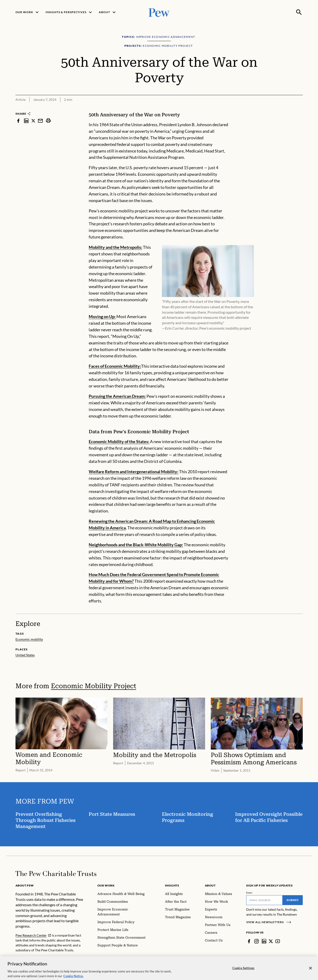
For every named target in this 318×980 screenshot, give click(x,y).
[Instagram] (257, 941)
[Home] (56, 874)
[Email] (264, 900)
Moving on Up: (102, 316)
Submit (293, 900)
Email (249, 893)
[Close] (310, 974)
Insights (172, 885)
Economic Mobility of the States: (119, 441)
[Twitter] (271, 941)
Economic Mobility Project (94, 686)
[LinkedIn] (264, 941)
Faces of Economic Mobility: (115, 366)
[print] (48, 121)
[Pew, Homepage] (159, 12)
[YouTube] (278, 941)
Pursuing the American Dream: (117, 396)
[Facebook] (249, 941)
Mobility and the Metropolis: (115, 247)
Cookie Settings (243, 974)
